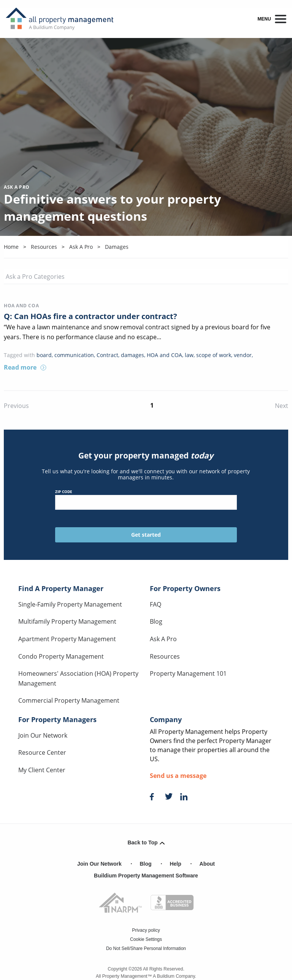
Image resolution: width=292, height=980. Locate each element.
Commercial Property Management (69, 700)
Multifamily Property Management (67, 621)
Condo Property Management (61, 656)
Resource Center (42, 752)
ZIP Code (146, 499)
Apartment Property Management (67, 639)
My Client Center (42, 770)
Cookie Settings (146, 939)
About (207, 864)
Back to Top (146, 842)
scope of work (214, 355)
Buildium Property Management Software (146, 876)
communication (74, 355)
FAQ (156, 604)
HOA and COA (21, 306)
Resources (165, 656)
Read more (25, 367)
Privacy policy (146, 930)
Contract (107, 355)
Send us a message (178, 776)
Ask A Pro (163, 639)
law (189, 355)
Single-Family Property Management (70, 604)
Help (175, 864)
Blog (156, 621)
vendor (243, 355)
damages (133, 355)
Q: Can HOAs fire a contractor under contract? (90, 316)
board (44, 355)
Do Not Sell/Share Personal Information (146, 948)
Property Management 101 (188, 673)
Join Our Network (43, 735)
